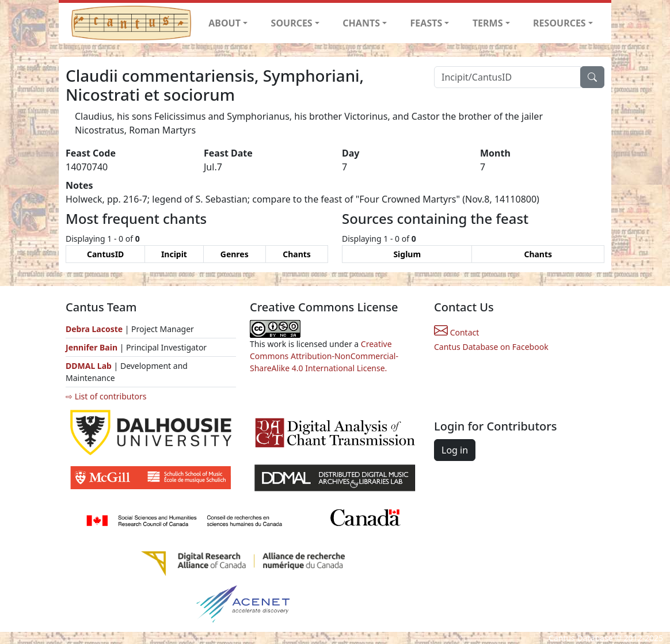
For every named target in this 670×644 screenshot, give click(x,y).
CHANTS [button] (361, 23)
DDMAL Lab (89, 366)
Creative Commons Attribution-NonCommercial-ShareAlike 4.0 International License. (324, 356)
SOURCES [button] (292, 23)
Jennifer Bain (93, 347)
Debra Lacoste (94, 329)
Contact (456, 332)
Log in (455, 450)
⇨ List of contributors (106, 396)
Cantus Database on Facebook (491, 347)
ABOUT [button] (224, 23)
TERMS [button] (488, 23)
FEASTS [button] (427, 23)
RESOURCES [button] (559, 23)
